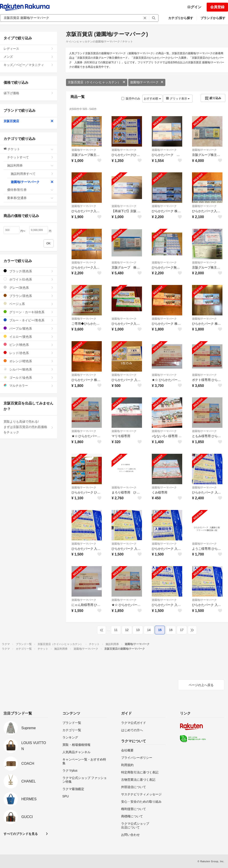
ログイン (194, 7)
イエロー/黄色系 (29, 337)
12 (127, 630)
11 (116, 630)
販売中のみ (131, 99)
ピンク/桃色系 (29, 345)
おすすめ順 (152, 99)
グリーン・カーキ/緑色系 (29, 312)
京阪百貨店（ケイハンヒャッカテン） (97, 82)
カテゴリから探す (181, 18)
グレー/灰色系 (29, 288)
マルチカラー (29, 385)
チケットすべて (30, 157)
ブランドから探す (213, 18)
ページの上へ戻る (201, 685)
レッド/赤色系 (29, 353)
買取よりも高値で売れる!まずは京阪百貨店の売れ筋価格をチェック (29, 427)
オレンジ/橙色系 (29, 361)
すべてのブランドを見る (21, 834)
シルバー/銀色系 (29, 369)
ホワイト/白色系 (29, 279)
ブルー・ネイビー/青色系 (29, 320)
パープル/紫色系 (29, 328)
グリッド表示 (178, 99)
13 (138, 630)
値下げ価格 (29, 93)
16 (171, 630)
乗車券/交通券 (30, 198)
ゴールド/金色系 (29, 377)
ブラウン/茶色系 (29, 296)
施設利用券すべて (32, 174)
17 (182, 630)
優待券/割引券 (30, 190)
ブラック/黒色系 (29, 271)
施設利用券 (30, 165)
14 (149, 630)
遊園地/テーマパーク (147, 82)
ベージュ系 (29, 304)
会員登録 (217, 7)
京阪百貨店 (29, 121)
